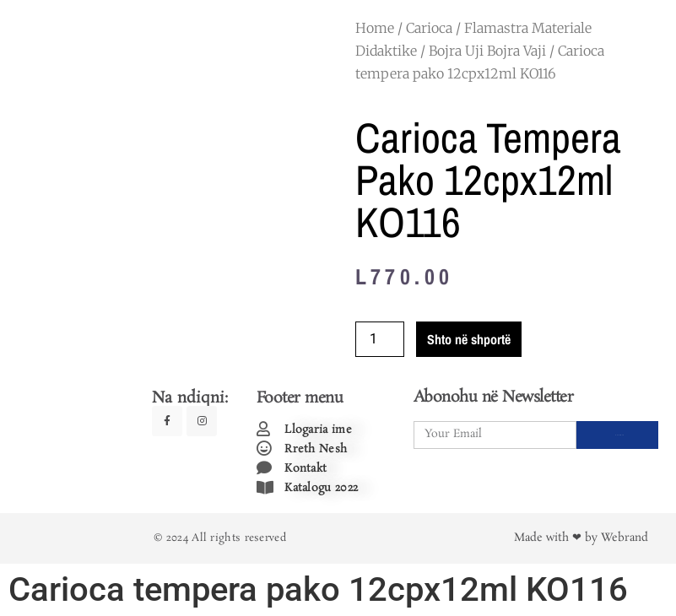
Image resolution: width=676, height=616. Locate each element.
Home (375, 28)
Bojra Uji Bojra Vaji (487, 51)
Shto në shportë (469, 339)
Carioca (429, 28)
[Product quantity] (380, 339)
